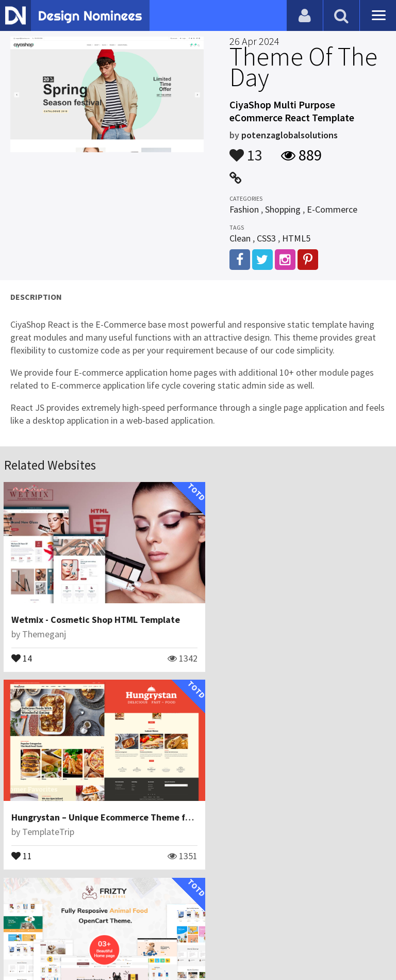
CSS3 (266, 238)
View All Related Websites (198, 886)
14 (22, 651)
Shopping (283, 209)
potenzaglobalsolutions (290, 135)
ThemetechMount (57, 818)
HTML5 (296, 238)
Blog (22, 931)
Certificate (110, 931)
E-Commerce (332, 209)
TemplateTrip (247, 627)
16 (22, 841)
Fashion (244, 209)
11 (220, 651)
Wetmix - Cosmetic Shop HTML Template (96, 613)
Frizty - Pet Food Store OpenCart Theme (95, 803)
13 (246, 150)
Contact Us (60, 931)
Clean (240, 238)
